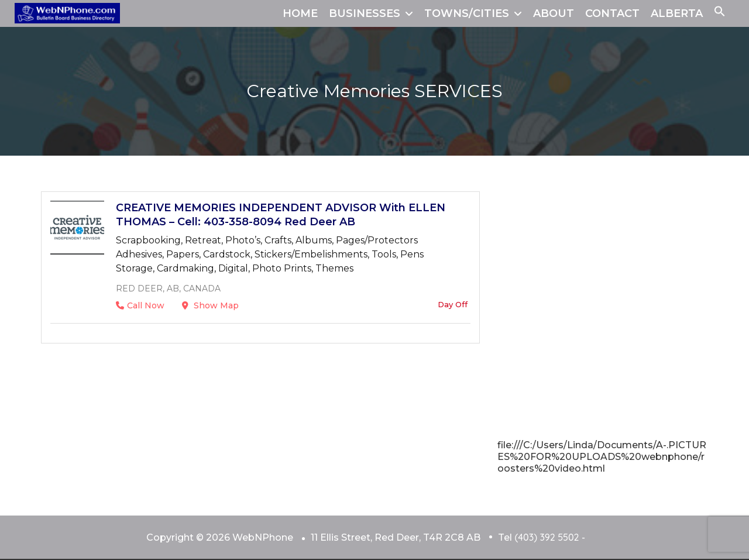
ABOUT (554, 13)
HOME (300, 13)
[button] (720, 13)
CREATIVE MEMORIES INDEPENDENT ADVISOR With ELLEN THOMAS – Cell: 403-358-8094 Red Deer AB (281, 215)
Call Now (140, 305)
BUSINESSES (365, 13)
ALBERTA (677, 13)
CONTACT (612, 13)
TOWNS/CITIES (467, 13)
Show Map (210, 305)
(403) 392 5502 (547, 537)
